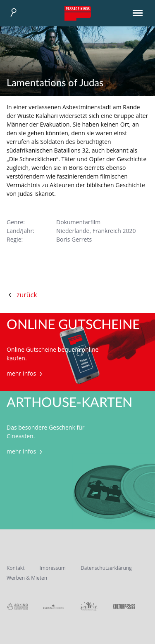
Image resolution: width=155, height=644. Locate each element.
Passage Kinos (78, 13)
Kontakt (15, 568)
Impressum (53, 568)
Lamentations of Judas (55, 83)
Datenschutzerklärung (106, 568)
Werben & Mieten (27, 578)
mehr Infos (25, 373)
